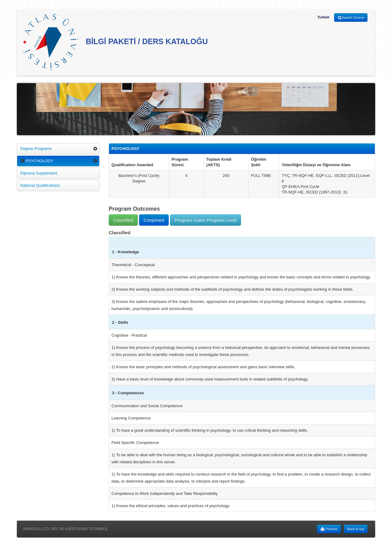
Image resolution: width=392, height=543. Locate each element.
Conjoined (154, 220)
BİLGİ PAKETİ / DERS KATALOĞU (115, 42)
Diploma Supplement (39, 173)
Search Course (351, 18)
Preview (329, 529)
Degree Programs (36, 149)
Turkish (324, 17)
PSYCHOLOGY (37, 161)
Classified (123, 220)
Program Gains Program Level (206, 220)
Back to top (356, 529)
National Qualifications (40, 185)
